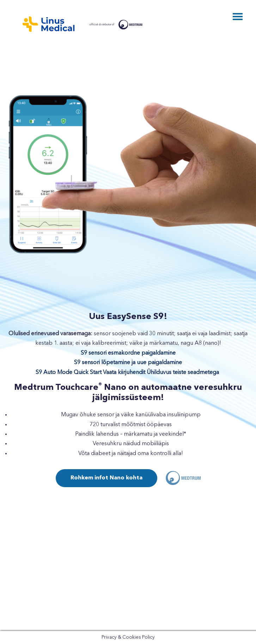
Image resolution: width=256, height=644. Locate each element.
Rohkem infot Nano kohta (106, 478)
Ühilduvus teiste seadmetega (183, 373)
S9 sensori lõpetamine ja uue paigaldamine (128, 363)
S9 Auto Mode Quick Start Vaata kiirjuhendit (90, 373)
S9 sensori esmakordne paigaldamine (128, 353)
